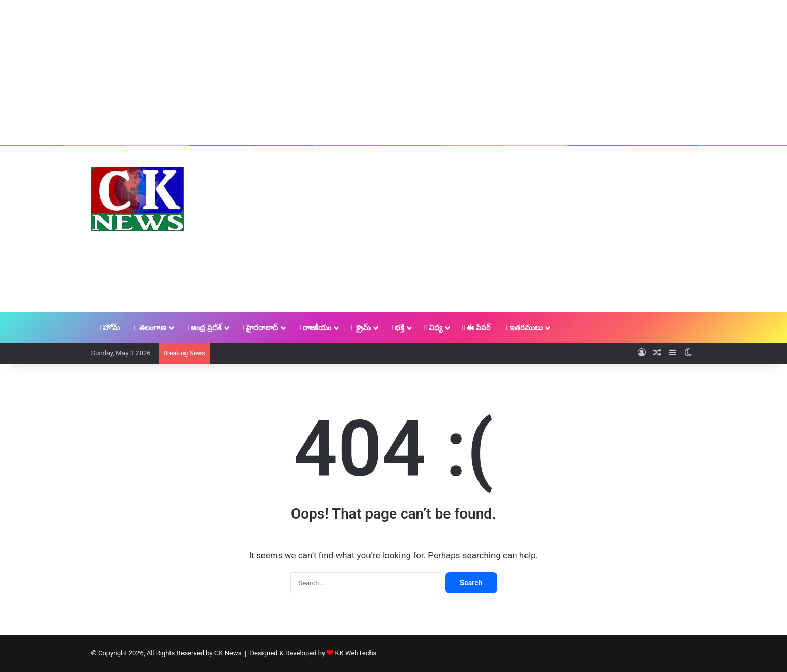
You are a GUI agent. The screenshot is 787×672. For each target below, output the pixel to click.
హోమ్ (110, 327)
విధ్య (433, 327)
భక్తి (398, 327)
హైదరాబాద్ (260, 327)
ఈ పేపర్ (476, 327)
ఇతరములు (524, 327)
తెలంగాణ (150, 327)
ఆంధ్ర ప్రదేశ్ (204, 327)
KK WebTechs (356, 653)
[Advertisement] (394, 72)
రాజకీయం (315, 327)
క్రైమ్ (361, 327)
